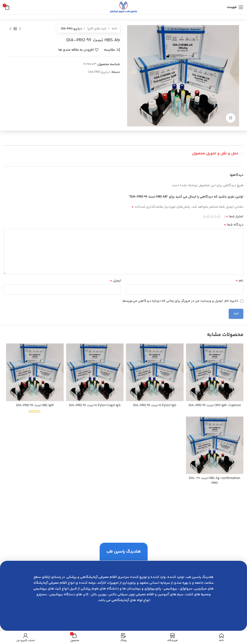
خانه (114, 29)
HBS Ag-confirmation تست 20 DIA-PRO (215, 481)
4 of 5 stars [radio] (208, 217)
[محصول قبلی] (20, 29)
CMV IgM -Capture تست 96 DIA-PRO (215, 405)
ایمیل (115, 281)
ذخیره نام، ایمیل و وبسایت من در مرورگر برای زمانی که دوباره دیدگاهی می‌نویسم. (180, 301)
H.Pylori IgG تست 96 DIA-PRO (155, 405)
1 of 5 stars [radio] (219, 217)
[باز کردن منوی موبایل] (235, 7)
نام (240, 281)
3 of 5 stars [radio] (212, 217)
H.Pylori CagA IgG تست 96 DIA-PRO (95, 405)
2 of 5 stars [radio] (215, 217)
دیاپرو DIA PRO (72, 29)
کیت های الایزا (96, 29)
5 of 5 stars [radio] (204, 217)
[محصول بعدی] (10, 29)
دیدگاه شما (234, 225)
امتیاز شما (235, 217)
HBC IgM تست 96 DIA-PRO (35, 405)
